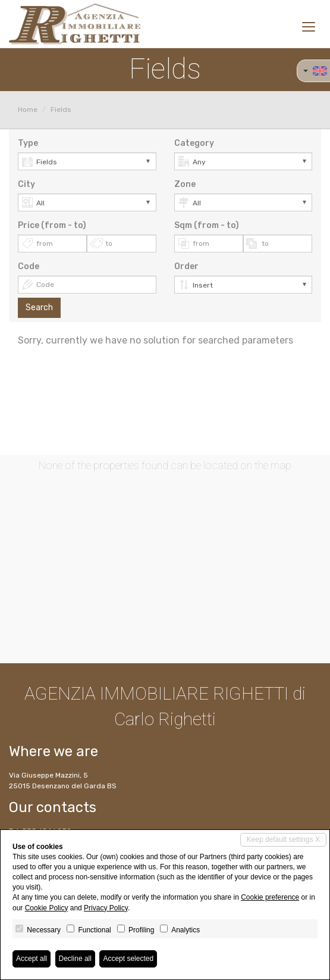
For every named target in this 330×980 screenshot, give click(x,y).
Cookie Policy (47, 908)
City (26, 184)
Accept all (32, 959)
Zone (185, 184)
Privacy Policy (106, 908)
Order (186, 266)
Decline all (75, 959)
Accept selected (128, 959)
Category (194, 143)
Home (28, 110)
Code (29, 266)
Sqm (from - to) (207, 225)
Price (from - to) (52, 225)
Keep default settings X (283, 839)
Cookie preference (270, 897)
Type (28, 143)
